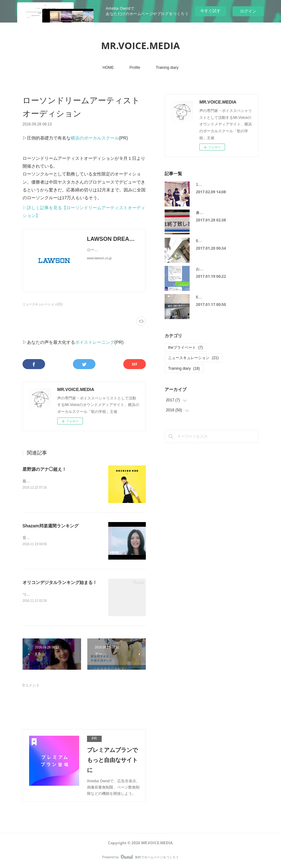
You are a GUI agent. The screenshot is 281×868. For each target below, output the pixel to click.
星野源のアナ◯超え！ (44, 469)
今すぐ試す (210, 11)
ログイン (248, 11)
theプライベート (185, 348)
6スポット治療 (208, 297)
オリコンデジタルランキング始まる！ (60, 582)
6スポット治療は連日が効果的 (221, 241)
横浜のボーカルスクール (95, 138)
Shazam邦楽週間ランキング (51, 526)
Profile (135, 68)
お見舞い (203, 269)
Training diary (167, 68)
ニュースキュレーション (193, 358)
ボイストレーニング (95, 342)
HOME (108, 68)
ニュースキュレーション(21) (43, 304)
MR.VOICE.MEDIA (140, 46)
